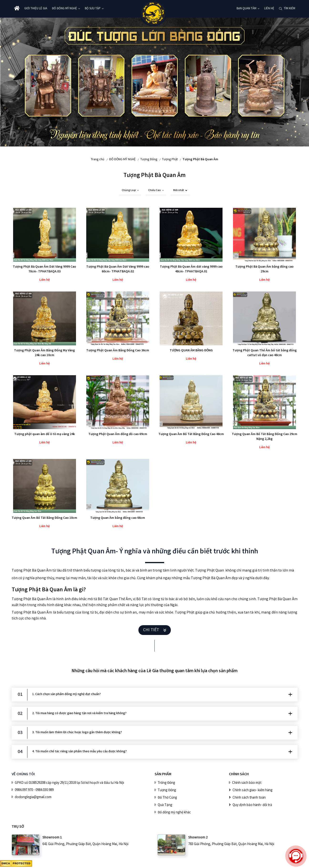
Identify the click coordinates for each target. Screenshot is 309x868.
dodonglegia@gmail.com (33, 797)
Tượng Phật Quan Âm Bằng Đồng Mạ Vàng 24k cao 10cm (44, 353)
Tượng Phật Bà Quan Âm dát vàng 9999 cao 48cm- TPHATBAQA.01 (191, 269)
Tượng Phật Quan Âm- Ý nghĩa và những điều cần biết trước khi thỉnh (155, 552)
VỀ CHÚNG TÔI (23, 774)
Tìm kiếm (289, 9)
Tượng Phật (170, 160)
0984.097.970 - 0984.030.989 (34, 790)
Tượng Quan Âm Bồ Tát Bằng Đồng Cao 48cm (191, 434)
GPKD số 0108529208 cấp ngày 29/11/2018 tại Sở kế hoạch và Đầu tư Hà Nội (69, 783)
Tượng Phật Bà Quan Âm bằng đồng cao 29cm (264, 269)
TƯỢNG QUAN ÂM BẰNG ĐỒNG (191, 351)
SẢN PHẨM (163, 774)
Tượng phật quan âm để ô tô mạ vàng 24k (45, 434)
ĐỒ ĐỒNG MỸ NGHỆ (64, 9)
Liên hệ (269, 9)
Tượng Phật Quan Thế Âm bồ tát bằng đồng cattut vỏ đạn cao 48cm (265, 353)
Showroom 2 (198, 838)
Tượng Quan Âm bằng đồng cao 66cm (118, 518)
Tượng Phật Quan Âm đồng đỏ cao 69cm (118, 434)
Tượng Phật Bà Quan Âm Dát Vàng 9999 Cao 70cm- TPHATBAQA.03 (44, 269)
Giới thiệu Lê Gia (36, 9)
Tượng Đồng (149, 160)
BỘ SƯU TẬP (93, 9)
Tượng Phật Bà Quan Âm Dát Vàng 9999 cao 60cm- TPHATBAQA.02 (118, 269)
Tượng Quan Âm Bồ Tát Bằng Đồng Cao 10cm (44, 518)
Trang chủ (98, 160)
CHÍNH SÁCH (239, 774)
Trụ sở (18, 827)
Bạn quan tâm (246, 9)
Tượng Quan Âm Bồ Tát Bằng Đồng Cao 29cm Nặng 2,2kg (265, 437)
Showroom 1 (52, 838)
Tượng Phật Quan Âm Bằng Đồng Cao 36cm (118, 351)
